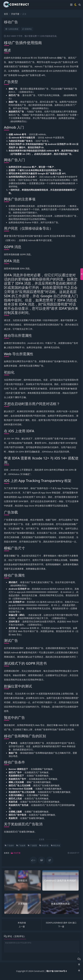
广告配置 (32, 845)
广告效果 (21, 845)
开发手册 (15, 14)
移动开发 (44, 845)
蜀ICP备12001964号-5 (57, 971)
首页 (6, 14)
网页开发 (56, 845)
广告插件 (9, 845)
